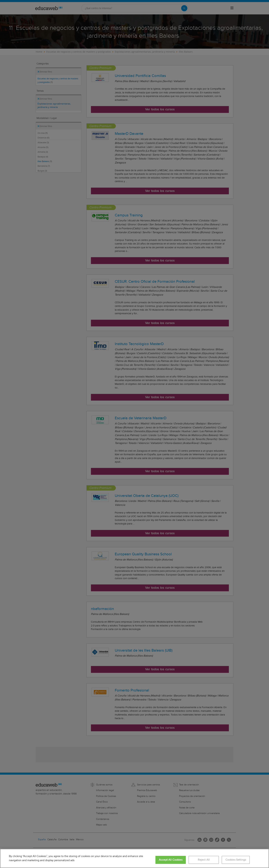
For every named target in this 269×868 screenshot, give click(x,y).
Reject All (204, 860)
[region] (134, 858)
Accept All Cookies (171, 860)
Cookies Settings (236, 860)
